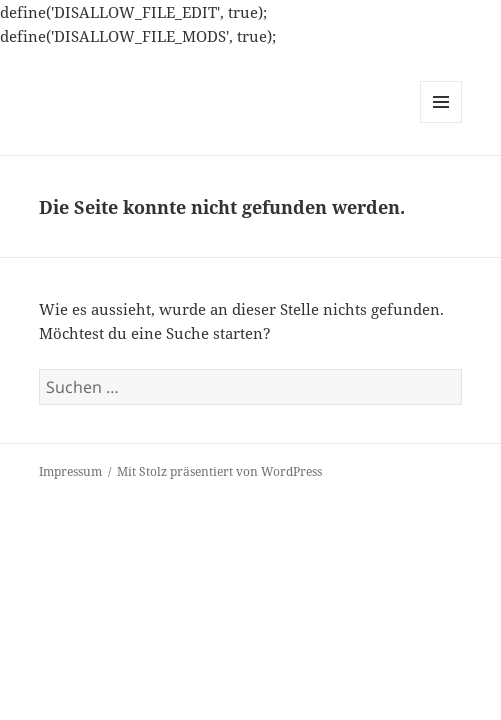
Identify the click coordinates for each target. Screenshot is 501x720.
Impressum (70, 471)
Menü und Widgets (441, 122)
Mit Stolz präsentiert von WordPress (219, 471)
